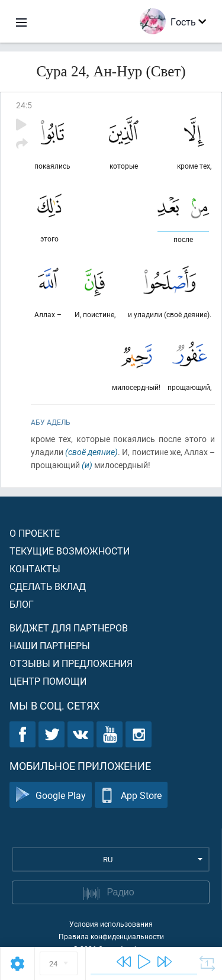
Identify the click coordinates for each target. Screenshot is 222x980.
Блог (22, 604)
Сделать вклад (48, 586)
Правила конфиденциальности (111, 936)
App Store (131, 795)
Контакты (35, 568)
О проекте (35, 533)
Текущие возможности (70, 551)
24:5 (24, 105)
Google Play (51, 795)
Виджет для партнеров (69, 628)
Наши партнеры (50, 645)
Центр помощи (48, 681)
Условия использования (111, 924)
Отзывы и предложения (71, 663)
